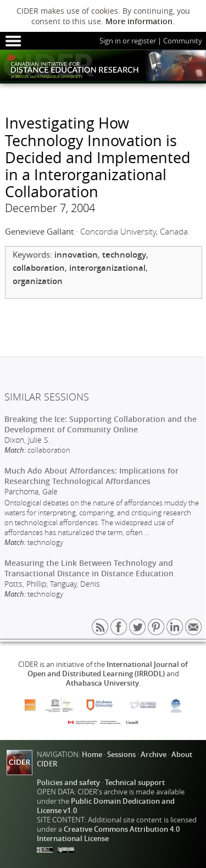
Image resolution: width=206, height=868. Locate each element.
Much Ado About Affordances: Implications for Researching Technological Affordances (91, 476)
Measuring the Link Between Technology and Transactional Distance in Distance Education (89, 568)
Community (183, 41)
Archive (154, 755)
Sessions (121, 755)
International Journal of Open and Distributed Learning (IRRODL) (108, 669)
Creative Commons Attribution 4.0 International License (108, 834)
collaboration (39, 268)
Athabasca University (102, 683)
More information (139, 21)
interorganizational (107, 268)
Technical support (135, 783)
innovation (76, 255)
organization (38, 281)
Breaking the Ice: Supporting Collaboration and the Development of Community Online (101, 424)
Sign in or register (128, 41)
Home (92, 755)
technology (124, 255)
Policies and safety (68, 783)
